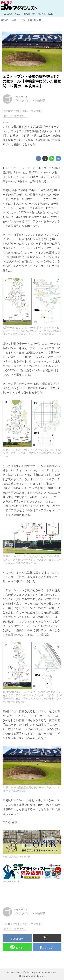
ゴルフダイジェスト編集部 (30, 100)
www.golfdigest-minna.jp (16, 857)
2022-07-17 (21, 97)
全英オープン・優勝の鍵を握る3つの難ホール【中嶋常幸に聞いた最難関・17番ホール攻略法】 (32, 81)
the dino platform (36, 976)
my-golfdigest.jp (11, 882)
